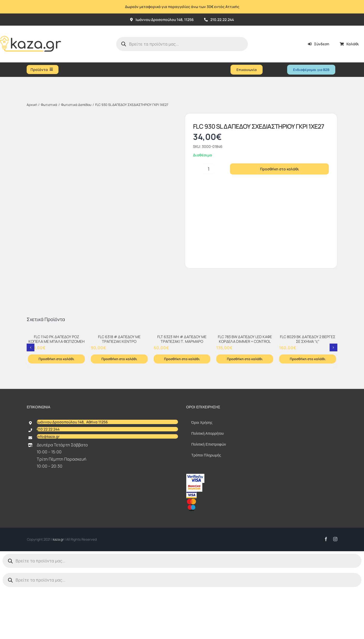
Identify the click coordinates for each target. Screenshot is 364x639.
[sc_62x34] (194, 537)
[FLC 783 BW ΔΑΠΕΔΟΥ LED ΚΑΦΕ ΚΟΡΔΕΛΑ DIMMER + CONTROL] (245, 383)
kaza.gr (59, 591)
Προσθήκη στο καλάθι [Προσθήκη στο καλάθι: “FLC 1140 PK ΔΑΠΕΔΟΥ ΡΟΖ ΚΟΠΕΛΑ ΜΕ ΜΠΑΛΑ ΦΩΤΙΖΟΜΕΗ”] (56, 411)
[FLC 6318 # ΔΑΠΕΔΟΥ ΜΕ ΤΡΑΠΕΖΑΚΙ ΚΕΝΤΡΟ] (119, 383)
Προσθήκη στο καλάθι (279, 169)
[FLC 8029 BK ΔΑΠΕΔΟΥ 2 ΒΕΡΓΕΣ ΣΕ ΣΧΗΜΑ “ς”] (308, 383)
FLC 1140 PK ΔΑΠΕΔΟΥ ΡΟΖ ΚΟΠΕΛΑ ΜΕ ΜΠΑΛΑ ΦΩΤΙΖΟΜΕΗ (57, 391)
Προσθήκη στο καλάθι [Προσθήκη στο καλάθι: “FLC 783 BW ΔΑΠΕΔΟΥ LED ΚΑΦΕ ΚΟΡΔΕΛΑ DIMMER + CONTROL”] (245, 411)
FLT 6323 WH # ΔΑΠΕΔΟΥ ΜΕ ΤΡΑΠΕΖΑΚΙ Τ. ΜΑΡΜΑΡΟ (182, 391)
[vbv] (195, 528)
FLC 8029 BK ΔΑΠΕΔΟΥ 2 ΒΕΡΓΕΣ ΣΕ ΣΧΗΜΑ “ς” (308, 391)
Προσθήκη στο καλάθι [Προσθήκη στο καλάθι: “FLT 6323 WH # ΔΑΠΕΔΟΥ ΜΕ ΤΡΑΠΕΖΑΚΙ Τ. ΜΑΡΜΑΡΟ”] (182, 411)
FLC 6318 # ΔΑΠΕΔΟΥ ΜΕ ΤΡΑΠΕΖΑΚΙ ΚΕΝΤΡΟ (119, 391)
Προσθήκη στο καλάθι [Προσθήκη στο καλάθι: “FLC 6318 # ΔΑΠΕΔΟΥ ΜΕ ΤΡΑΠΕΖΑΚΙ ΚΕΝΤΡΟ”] (119, 411)
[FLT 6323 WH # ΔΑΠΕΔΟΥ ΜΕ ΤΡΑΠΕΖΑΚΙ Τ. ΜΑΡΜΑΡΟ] (182, 383)
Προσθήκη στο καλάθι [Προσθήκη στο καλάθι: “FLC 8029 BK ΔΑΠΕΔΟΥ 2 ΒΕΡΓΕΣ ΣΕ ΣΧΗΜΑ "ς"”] (308, 411)
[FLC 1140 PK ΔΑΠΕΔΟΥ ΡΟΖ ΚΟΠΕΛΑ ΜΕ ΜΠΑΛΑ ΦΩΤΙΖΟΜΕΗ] (56, 383)
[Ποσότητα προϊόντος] (209, 169)
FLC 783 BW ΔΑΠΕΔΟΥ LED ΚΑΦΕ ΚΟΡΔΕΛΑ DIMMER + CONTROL (245, 391)
